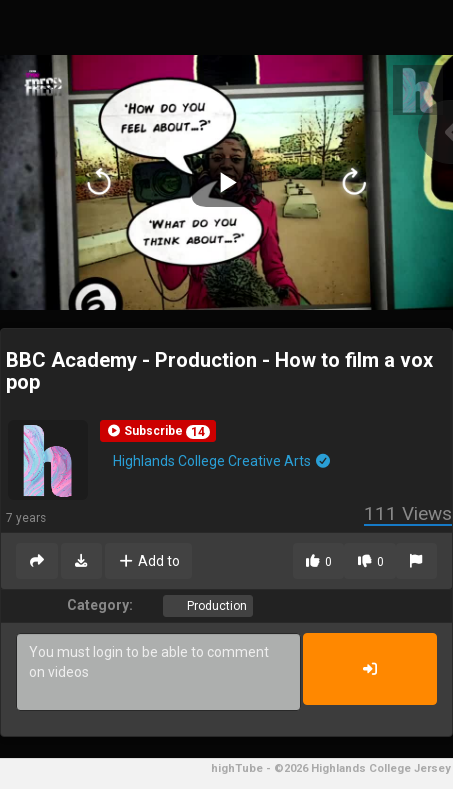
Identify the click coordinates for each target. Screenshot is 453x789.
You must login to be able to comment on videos (158, 672)
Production (215, 606)
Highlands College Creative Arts (222, 461)
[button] (158, 431)
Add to (148, 561)
